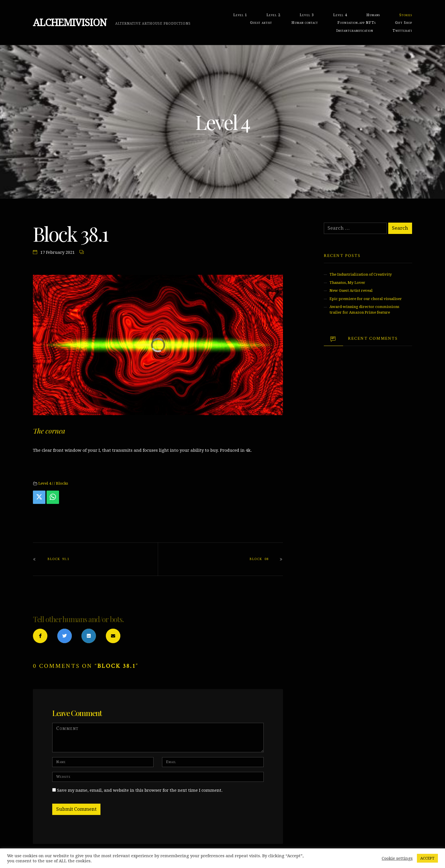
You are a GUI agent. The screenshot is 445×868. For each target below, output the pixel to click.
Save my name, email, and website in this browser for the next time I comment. (140, 790)
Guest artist (261, 23)
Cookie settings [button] (397, 858)
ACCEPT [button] (427, 858)
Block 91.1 (58, 559)
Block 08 (259, 559)
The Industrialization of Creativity (361, 274)
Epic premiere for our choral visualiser (366, 299)
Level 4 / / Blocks (53, 483)
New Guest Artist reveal (351, 291)
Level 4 (340, 15)
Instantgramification (355, 30)
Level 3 (307, 15)
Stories (406, 15)
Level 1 (240, 15)
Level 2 (273, 15)
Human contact (305, 23)
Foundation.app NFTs (356, 23)
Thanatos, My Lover (347, 283)
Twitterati (402, 30)
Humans (373, 15)
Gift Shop (404, 23)
